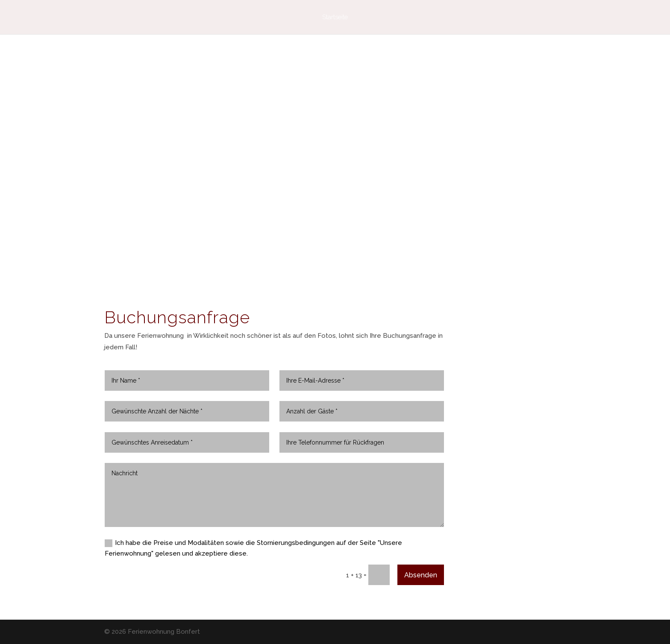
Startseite (335, 18)
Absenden (421, 575)
